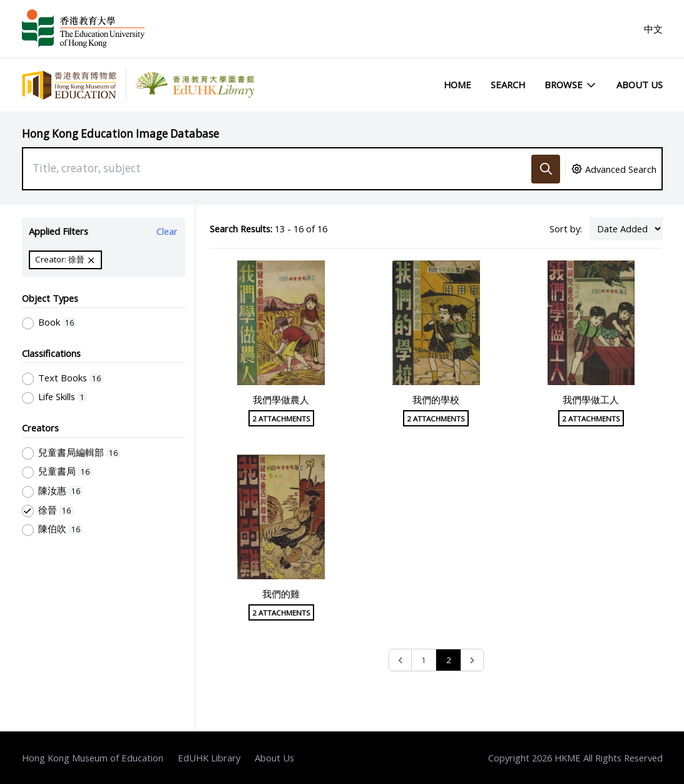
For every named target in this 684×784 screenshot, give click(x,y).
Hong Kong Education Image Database (120, 134)
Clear (167, 231)
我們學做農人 (281, 400)
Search (508, 85)
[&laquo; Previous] (400, 660)
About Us (640, 85)
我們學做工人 (591, 400)
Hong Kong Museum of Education (93, 758)
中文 (653, 29)
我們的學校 (436, 400)
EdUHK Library (209, 758)
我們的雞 (281, 594)
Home (457, 85)
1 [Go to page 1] (424, 660)
